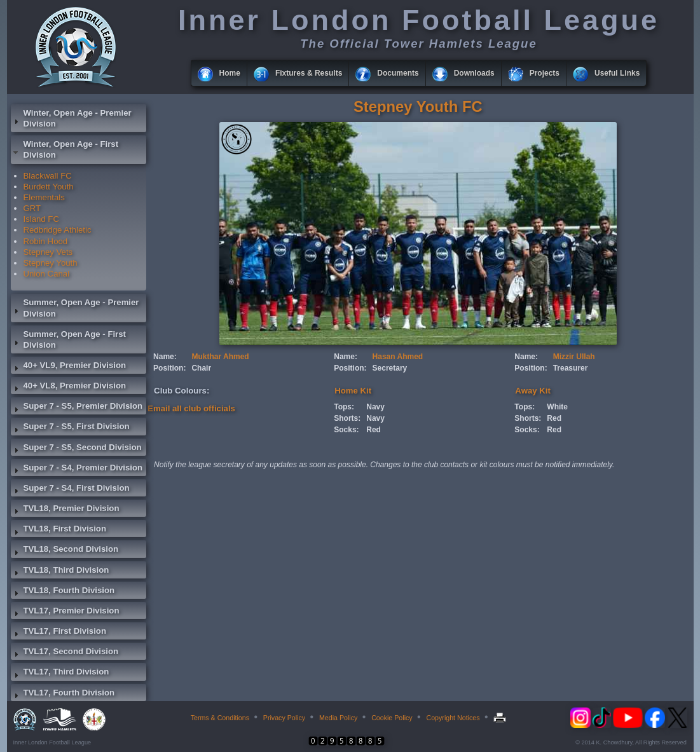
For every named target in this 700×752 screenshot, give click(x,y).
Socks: (346, 430)
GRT (32, 208)
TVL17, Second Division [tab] (65, 653)
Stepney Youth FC (418, 106)
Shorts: (347, 418)
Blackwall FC (48, 176)
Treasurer (571, 368)
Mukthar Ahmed (220, 357)
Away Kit (532, 391)
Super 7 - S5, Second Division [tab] (76, 449)
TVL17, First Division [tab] (58, 632)
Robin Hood (46, 241)
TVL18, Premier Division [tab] (65, 510)
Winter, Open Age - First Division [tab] (65, 149)
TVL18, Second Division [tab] (65, 550)
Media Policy (338, 718)
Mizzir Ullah (574, 357)
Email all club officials (191, 408)
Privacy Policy (284, 718)
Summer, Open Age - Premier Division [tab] (75, 308)
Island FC (41, 219)
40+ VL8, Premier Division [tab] (69, 387)
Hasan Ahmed (398, 357)
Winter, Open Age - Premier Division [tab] (71, 118)
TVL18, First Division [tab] (58, 530)
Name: (165, 357)
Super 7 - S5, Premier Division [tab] (77, 407)
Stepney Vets (48, 252)
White (557, 407)
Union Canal (47, 274)
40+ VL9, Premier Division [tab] (69, 367)
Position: (169, 368)
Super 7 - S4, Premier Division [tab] (77, 469)
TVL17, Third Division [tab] (60, 673)
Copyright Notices (453, 718)
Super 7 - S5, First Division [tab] (70, 428)
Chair (201, 368)
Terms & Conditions (220, 718)
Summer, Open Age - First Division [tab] (68, 339)
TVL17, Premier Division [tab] (65, 612)
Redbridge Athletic (58, 230)
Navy (375, 407)
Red (374, 430)
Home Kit (353, 391)
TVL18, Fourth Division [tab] (63, 592)
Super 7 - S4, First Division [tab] (70, 489)
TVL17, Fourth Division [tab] (63, 694)
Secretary (390, 368)
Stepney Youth (51, 263)
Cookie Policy (392, 718)
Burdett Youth (49, 187)
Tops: (344, 407)
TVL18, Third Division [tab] (60, 571)
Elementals (44, 197)
